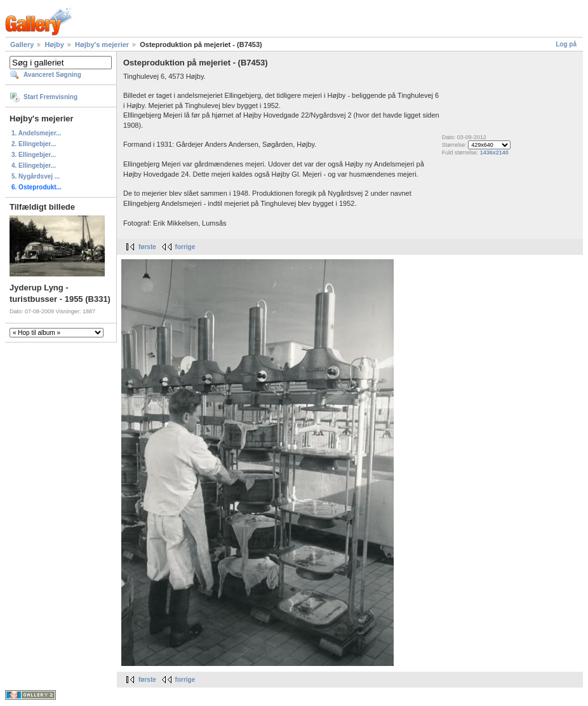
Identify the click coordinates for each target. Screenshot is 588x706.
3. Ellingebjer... (34, 155)
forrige (185, 247)
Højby (54, 44)
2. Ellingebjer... (34, 144)
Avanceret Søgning (52, 75)
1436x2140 (494, 153)
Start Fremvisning (50, 97)
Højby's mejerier (102, 44)
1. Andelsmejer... (37, 133)
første (147, 247)
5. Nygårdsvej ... (36, 176)
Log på (566, 44)
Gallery (22, 44)
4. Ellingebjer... (34, 166)
